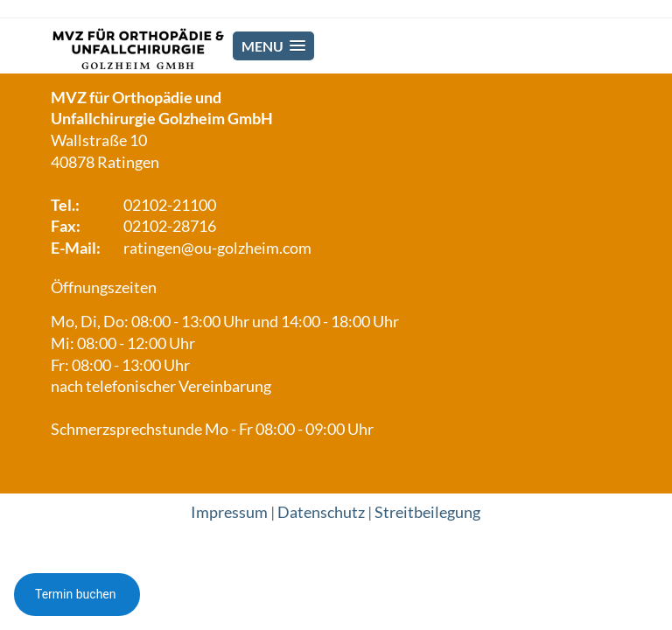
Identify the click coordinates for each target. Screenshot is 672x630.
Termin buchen (77, 594)
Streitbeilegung (427, 512)
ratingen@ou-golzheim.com (217, 248)
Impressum (229, 512)
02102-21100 (170, 205)
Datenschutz (321, 512)
